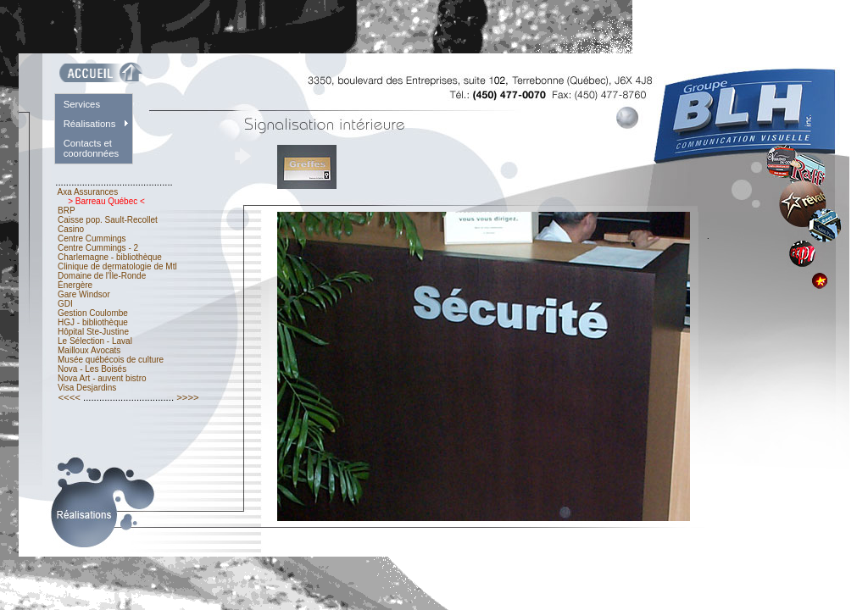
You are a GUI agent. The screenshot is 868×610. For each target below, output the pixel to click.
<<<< (69, 397)
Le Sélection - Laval (95, 341)
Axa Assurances (88, 192)
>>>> (188, 397)
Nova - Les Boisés (92, 369)
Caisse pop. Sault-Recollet (107, 220)
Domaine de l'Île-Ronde (102, 276)
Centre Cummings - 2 (98, 248)
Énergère (75, 285)
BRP (66, 211)
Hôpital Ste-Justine (93, 332)
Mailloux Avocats (89, 350)
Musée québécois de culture (111, 360)
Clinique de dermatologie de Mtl (117, 266)
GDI (65, 304)
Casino (71, 229)
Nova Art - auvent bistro (102, 378)
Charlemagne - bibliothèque (109, 257)
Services (82, 104)
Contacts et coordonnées (92, 148)
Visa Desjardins (87, 388)
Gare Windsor (83, 294)
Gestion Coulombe (92, 313)
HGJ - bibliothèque (92, 322)
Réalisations (90, 124)
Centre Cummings (92, 238)
